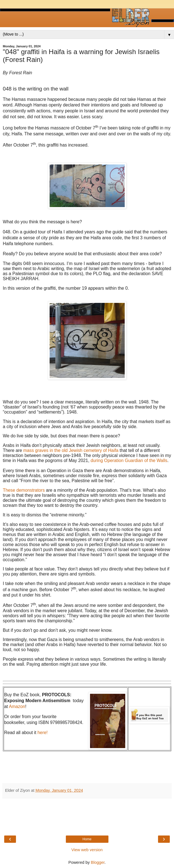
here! (43, 733)
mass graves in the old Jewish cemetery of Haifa (71, 450)
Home (87, 839)
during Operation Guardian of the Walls (129, 460)
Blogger (98, 862)
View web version (87, 850)
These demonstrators (24, 490)
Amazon (17, 706)
